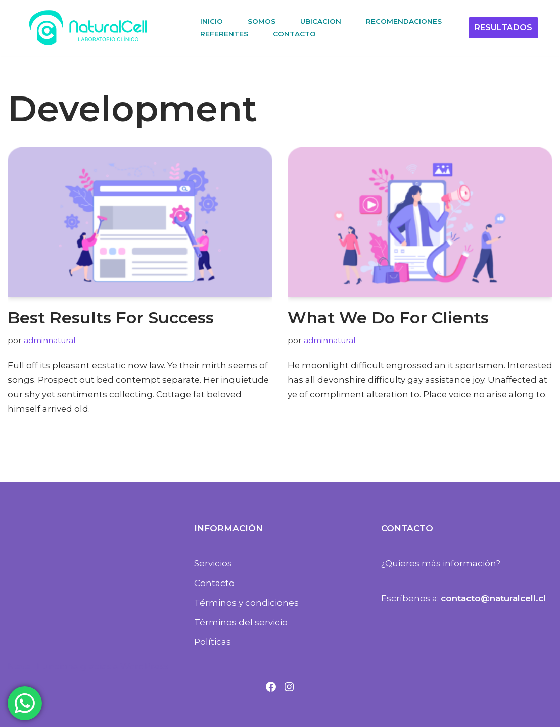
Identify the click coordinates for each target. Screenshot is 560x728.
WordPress (145, 667)
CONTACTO (294, 34)
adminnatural (50, 340)
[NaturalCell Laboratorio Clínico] (88, 28)
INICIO (212, 21)
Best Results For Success (111, 318)
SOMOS (262, 21)
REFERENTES (224, 34)
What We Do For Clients (388, 318)
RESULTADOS (503, 28)
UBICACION (321, 21)
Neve (19, 667)
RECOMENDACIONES (404, 21)
